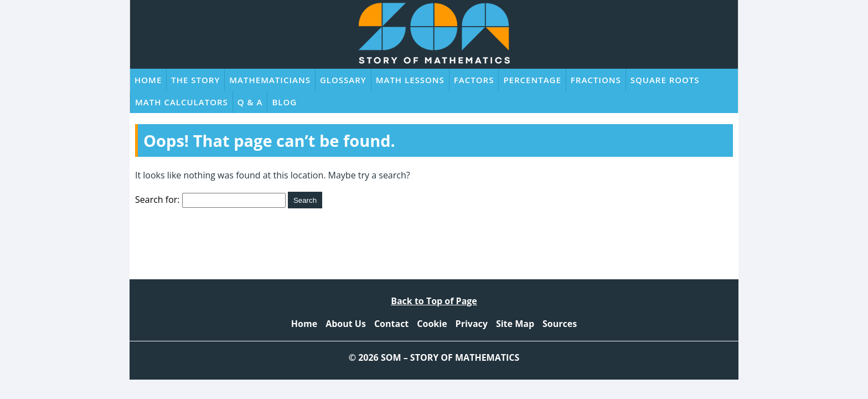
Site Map (515, 324)
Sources (560, 324)
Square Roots (665, 80)
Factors (474, 80)
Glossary (343, 80)
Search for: (157, 199)
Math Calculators (182, 102)
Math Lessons (410, 80)
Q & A (250, 102)
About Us (346, 324)
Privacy (472, 324)
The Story (195, 80)
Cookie (432, 324)
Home (148, 80)
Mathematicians (270, 80)
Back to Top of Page (434, 301)
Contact (391, 324)
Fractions (596, 80)
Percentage (532, 80)
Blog (284, 102)
